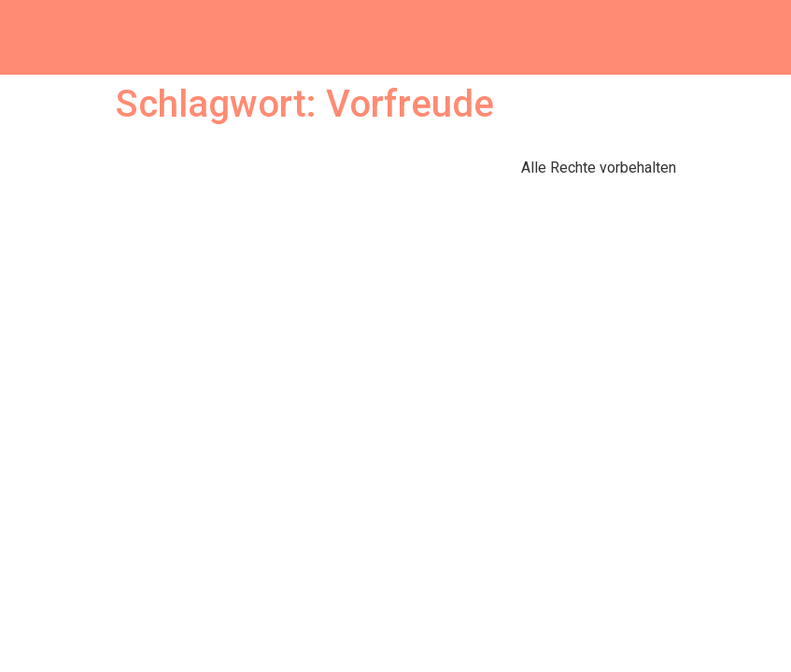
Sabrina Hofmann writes (396, 37)
